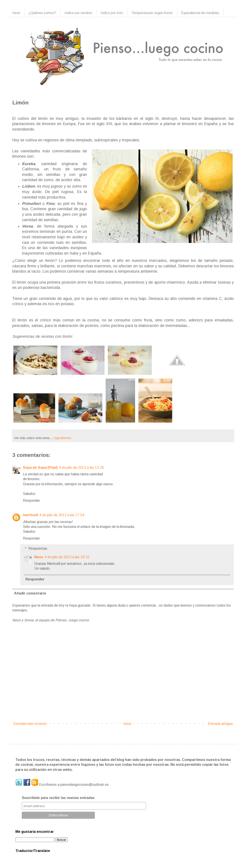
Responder (31, 501)
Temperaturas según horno (152, 13)
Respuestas (38, 548)
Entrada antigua (220, 724)
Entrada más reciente (30, 724)
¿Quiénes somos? (42, 13)
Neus (39, 557)
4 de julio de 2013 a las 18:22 (67, 557)
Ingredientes (63, 438)
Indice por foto (112, 13)
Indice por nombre (78, 13)
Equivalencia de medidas (200, 13)
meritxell (30, 515)
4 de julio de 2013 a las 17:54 (62, 515)
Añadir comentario (30, 593)
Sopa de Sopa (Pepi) (40, 468)
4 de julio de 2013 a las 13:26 (81, 468)
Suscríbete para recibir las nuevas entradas (58, 798)
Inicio (16, 13)
